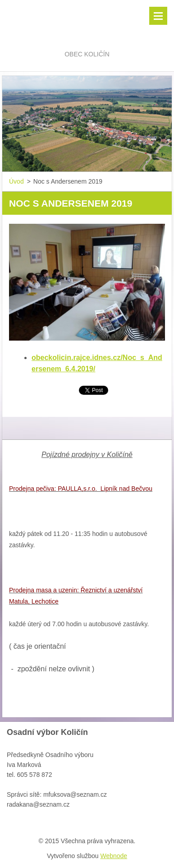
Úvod (16, 181)
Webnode (114, 856)
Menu (158, 16)
